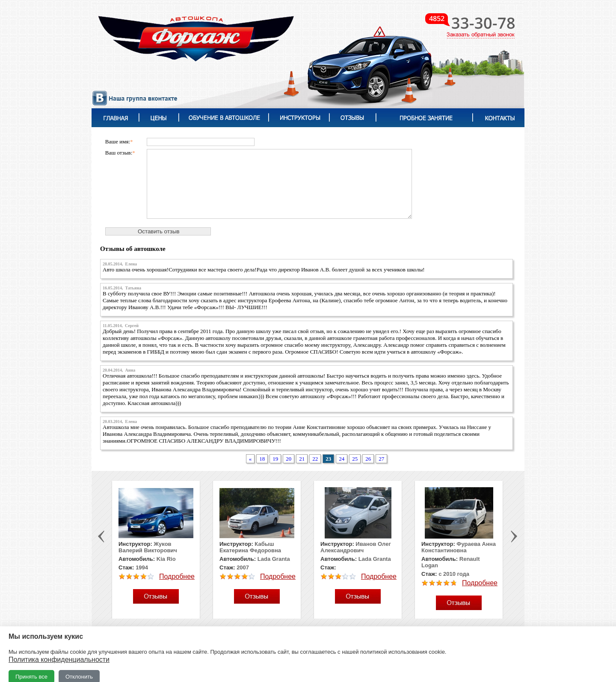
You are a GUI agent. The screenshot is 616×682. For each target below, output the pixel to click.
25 (355, 459)
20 (289, 459)
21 (302, 459)
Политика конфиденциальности (59, 660)
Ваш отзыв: (120, 153)
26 (368, 459)
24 (342, 459)
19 (275, 459)
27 (381, 459)
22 (315, 459)
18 (262, 459)
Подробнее (177, 576)
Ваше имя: (119, 141)
